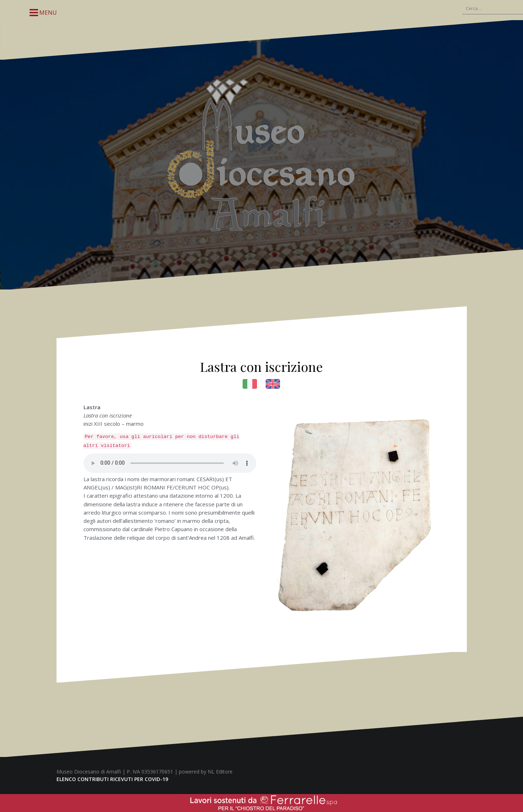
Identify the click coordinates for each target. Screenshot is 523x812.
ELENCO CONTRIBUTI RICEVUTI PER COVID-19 (112, 779)
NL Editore (220, 772)
